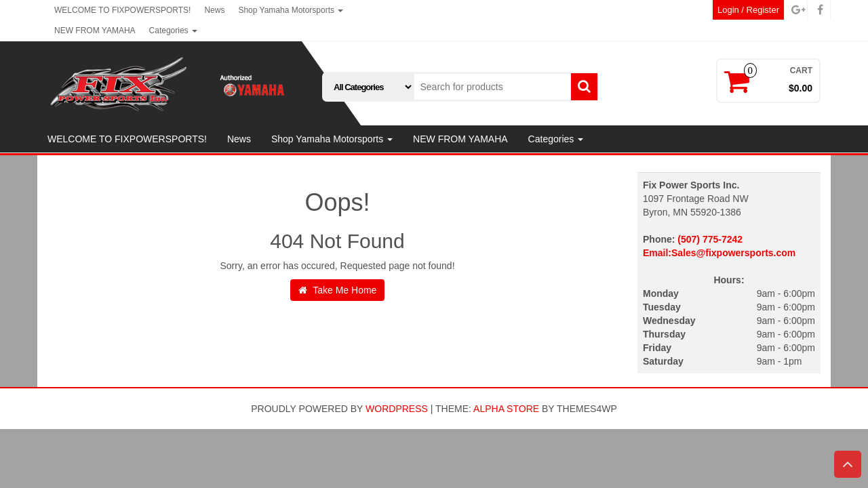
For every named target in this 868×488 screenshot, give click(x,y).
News (214, 10)
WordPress (397, 409)
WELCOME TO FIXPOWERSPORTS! (122, 10)
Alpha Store (506, 409)
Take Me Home (338, 290)
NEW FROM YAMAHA (95, 30)
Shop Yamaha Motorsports (291, 10)
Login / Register (748, 10)
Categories (173, 30)
